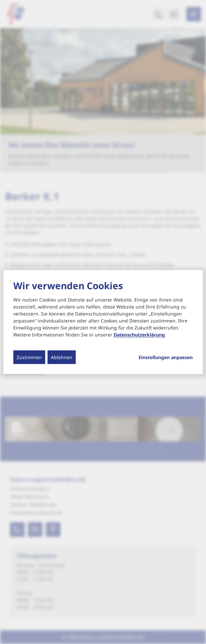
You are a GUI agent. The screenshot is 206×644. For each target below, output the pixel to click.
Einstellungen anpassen (166, 357)
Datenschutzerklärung (139, 335)
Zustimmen (29, 357)
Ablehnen (62, 357)
